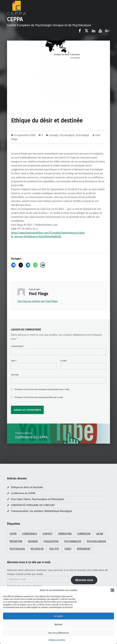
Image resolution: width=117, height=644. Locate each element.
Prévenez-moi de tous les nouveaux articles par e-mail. (39, 397)
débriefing (65, 534)
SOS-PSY (54, 549)
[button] (112, 590)
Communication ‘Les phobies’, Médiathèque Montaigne (42, 511)
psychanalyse (73, 541)
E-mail (64, 361)
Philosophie (51, 541)
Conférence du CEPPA (23, 493)
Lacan (100, 534)
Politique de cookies (57, 640)
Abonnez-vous (84, 580)
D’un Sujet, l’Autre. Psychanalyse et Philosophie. (38, 499)
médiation (16, 541)
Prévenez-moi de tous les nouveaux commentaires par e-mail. (42, 389)
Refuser (59, 624)
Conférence (30, 534)
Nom (14, 361)
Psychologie (82, 135)
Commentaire (18, 346)
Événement (84, 549)
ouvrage (33, 541)
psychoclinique (96, 541)
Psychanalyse (67, 135)
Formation (84, 534)
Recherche (37, 549)
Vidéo (68, 549)
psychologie (17, 549)
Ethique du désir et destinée (27, 487)
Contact (48, 534)
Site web (15, 375)
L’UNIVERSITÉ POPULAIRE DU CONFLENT (33, 505)
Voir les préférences (58, 633)
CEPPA (15, 19)
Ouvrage (54, 135)
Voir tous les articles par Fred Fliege (38, 301)
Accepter (58, 616)
